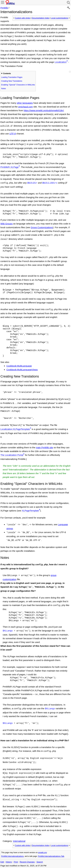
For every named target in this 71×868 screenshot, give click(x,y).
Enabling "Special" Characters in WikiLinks (18, 85)
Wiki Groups (7, 224)
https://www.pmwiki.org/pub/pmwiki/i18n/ (44, 110)
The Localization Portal (12, 455)
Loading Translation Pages (12, 77)
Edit (2, 862)
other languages (25, 103)
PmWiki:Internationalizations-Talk (51, 856)
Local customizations (60, 18)
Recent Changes (27, 862)
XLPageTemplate (30, 511)
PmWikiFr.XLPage (10, 167)
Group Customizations (42, 227)
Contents (7, 74)
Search (40, 862)
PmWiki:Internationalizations (12, 856)
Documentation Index (41, 18)
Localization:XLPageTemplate (15, 429)
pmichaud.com (26, 107)
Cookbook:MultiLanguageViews (22, 370)
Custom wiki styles (23, 18)
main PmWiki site (45, 447)
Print (16, 862)
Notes (4, 89)
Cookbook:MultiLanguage (19, 366)
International (19, 841)
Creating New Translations (12, 81)
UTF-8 (13, 134)
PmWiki (4, 8)
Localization (61, 62)
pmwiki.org (42, 853)
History (9, 862)
